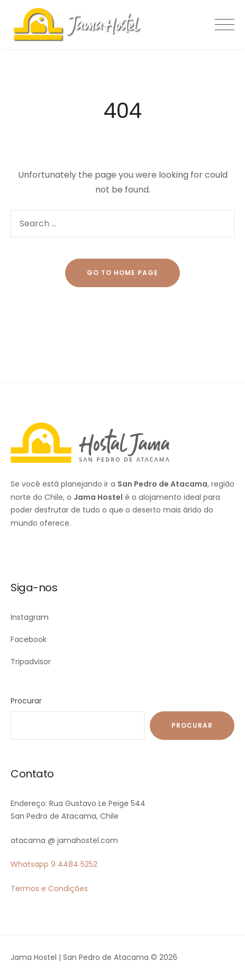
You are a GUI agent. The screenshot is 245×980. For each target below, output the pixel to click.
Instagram (30, 617)
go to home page (122, 273)
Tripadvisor (31, 662)
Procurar (26, 701)
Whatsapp (30, 864)
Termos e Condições (49, 889)
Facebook (29, 639)
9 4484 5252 (74, 864)
